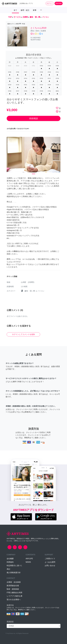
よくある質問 (50, 562)
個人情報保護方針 (14, 573)
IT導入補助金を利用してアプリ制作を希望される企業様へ (15, 596)
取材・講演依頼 (13, 589)
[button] (11, 156)
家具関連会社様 (13, 586)
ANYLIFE (29, 559)
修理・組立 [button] (25, 10)
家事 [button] (35, 10)
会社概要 (10, 559)
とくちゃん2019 (38, 28)
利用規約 (10, 562)
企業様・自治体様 (14, 582)
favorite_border (57, 108)
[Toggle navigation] (64, 3)
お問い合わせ (50, 566)
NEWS (28, 562)
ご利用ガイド (50, 559)
